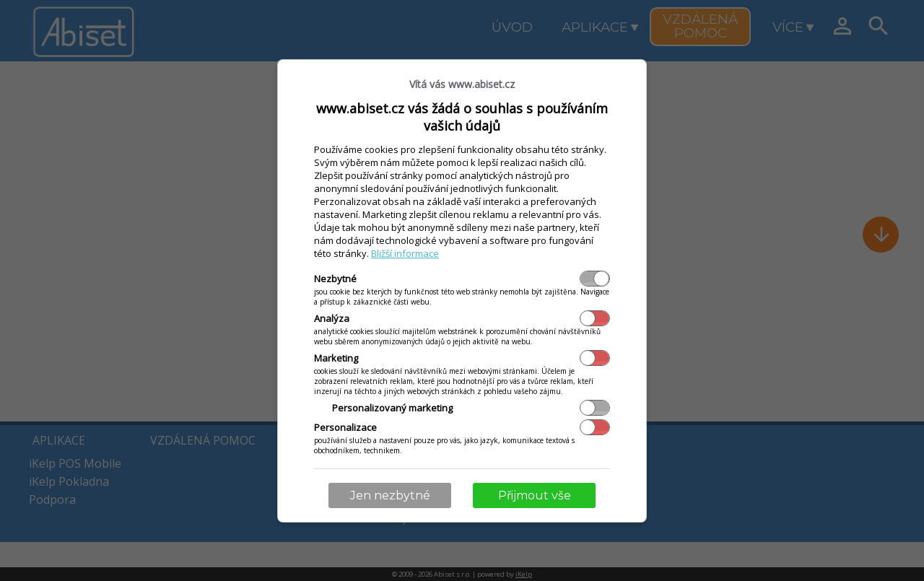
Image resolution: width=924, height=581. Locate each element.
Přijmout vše (535, 495)
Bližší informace (405, 253)
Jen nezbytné (390, 495)
